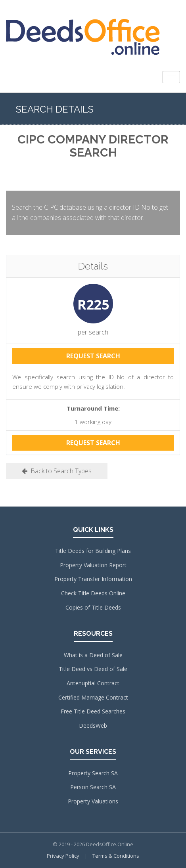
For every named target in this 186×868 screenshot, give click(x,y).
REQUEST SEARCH (93, 356)
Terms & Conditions (116, 856)
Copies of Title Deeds (93, 607)
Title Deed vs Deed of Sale (93, 669)
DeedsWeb (93, 726)
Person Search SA (93, 787)
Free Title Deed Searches (93, 711)
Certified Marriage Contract (93, 697)
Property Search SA (93, 773)
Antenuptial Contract (93, 683)
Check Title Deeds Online (93, 593)
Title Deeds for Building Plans (93, 551)
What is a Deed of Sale (93, 655)
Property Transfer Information (93, 579)
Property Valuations (93, 801)
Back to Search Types (57, 471)
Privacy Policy (63, 856)
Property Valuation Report (93, 565)
